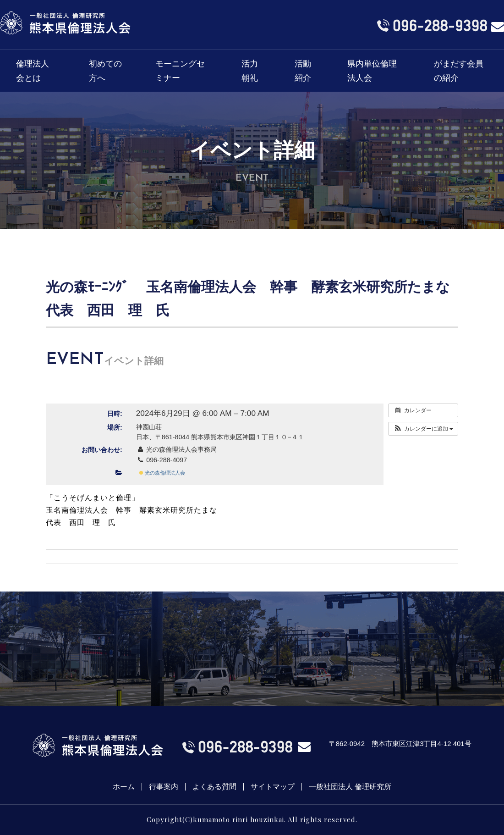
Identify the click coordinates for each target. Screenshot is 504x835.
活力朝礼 (250, 71)
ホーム (124, 787)
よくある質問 (214, 787)
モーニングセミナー (180, 71)
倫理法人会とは (33, 71)
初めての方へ (105, 71)
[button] (423, 429)
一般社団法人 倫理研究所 (350, 787)
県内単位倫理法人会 (372, 71)
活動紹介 (303, 71)
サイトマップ (273, 787)
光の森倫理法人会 (162, 473)
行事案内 (164, 787)
